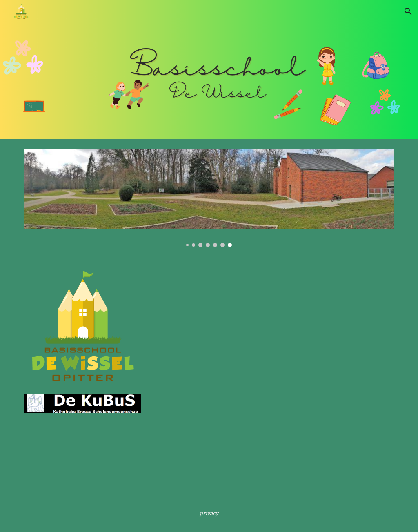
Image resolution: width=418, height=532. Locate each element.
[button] (408, 11)
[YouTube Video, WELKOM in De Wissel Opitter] (241, 328)
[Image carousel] (209, 198)
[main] (209, 513)
